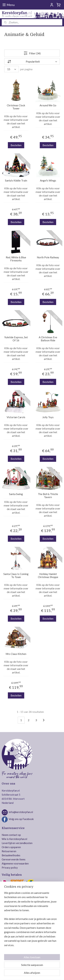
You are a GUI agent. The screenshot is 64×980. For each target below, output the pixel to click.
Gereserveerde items (14, 859)
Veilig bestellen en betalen (17, 910)
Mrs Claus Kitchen (16, 654)
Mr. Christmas (10, 937)
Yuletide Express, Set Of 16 (16, 339)
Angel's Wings (48, 181)
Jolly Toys (48, 417)
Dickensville (9, 941)
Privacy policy (10, 868)
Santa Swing (16, 494)
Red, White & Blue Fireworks (16, 259)
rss (39, 968)
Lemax (5, 924)
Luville (5, 928)
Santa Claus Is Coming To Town (16, 576)
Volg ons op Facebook (21, 819)
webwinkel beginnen (51, 968)
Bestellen (16, 145)
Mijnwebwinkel (37, 974)
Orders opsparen (11, 847)
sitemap (33, 968)
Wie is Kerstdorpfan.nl (14, 839)
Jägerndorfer (9, 949)
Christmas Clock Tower (16, 107)
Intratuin (7, 945)
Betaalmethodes (11, 855)
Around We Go (48, 105)
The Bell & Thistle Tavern (48, 496)
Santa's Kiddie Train (16, 181)
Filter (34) (32, 53)
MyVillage (8, 953)
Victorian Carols (16, 417)
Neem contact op (11, 835)
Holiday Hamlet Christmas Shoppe (48, 576)
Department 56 (10, 932)
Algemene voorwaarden (15, 863)
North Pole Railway (48, 257)
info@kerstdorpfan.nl (21, 812)
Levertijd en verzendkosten (17, 843)
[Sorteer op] (32, 62)
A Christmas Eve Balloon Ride (48, 339)
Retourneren (9, 851)
